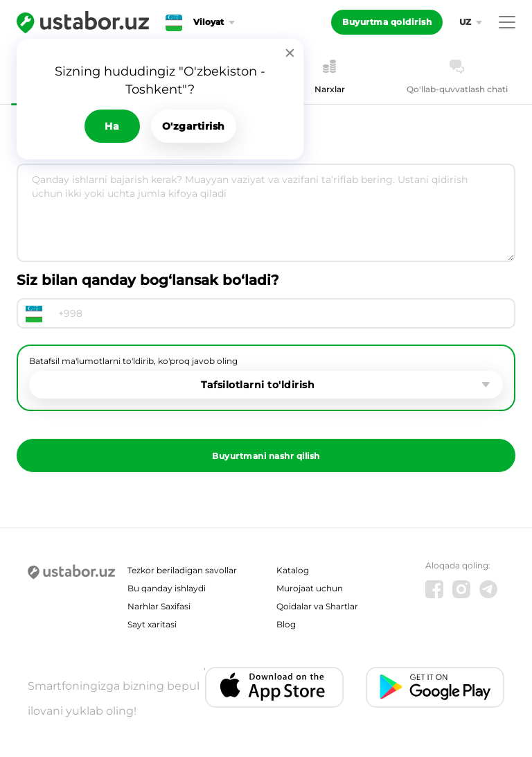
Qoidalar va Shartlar (317, 606)
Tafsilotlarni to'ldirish (258, 385)
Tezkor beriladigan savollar (182, 570)
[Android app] (435, 687)
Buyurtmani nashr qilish (266, 456)
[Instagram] (461, 589)
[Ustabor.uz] (83, 22)
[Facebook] (434, 589)
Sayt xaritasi (152, 624)
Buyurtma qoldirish (387, 22)
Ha (112, 126)
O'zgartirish (194, 126)
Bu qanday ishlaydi (167, 588)
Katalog (293, 570)
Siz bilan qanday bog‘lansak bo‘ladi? (148, 280)
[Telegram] (488, 589)
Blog (286, 624)
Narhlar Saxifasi (159, 606)
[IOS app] (274, 687)
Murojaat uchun (310, 588)
